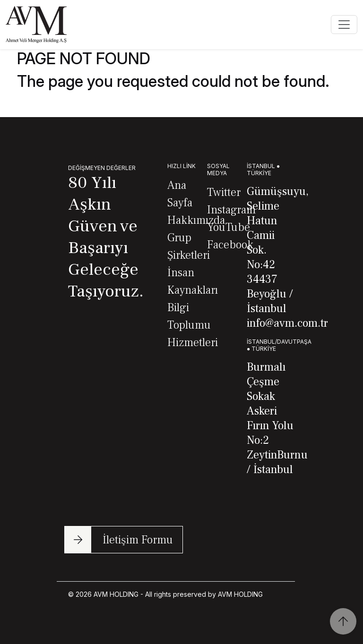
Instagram (231, 210)
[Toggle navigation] (344, 25)
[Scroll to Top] (343, 621)
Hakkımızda (196, 220)
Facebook (230, 245)
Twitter (224, 192)
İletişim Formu (138, 540)
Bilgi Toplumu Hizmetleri (193, 325)
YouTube (229, 227)
